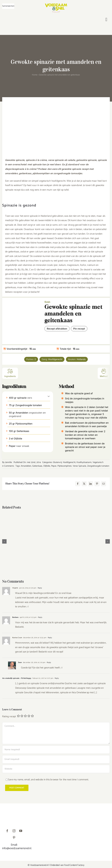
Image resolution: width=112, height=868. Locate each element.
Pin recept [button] (79, 329)
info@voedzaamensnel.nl (17, 848)
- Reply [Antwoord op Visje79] (39, 588)
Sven (20, 662)
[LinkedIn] (91, 484)
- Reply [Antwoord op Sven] (48, 662)
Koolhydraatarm (84, 462)
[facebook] (7, 831)
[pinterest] (14, 838)
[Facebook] (78, 484)
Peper (54, 466)
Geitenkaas (37, 466)
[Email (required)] (56, 759)
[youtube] (21, 831)
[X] (84, 484)
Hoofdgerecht (69, 462)
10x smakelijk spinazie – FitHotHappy (17, 678)
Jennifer (9, 462)
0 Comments (8, 466)
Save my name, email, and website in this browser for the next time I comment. (48, 780)
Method (104, 373)
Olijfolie (47, 466)
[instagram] (14, 831)
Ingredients (10, 373)
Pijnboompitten (65, 466)
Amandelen (26, 466)
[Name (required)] (56, 750)
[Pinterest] (97, 484)
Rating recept (9, 717)
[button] (49, 396)
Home (35, 75)
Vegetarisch (98, 462)
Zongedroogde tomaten (98, 466)
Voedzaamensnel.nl (39, 865)
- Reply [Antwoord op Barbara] (39, 617)
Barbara (15, 617)
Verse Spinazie (79, 466)
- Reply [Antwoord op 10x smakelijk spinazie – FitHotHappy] (56, 678)
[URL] (56, 769)
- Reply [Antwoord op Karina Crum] (49, 638)
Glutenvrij (57, 462)
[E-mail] (104, 484)
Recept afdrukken (57, 329)
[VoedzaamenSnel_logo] (56, 5)
